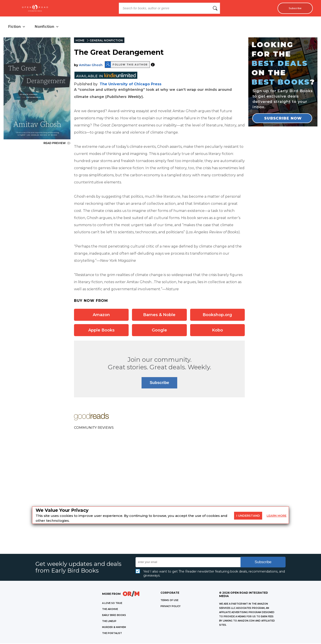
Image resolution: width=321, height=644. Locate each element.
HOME (80, 41)
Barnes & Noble (159, 315)
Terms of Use (169, 601)
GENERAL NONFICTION (106, 41)
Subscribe (293, 8)
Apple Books (101, 331)
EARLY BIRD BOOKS (114, 616)
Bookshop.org (217, 315)
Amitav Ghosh (91, 66)
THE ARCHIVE (110, 610)
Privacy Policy (171, 607)
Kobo (217, 331)
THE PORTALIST (112, 634)
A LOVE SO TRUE (112, 604)
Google (159, 331)
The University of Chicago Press (131, 85)
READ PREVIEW (57, 144)
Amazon (101, 315)
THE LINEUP (109, 622)
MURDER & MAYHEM (114, 628)
